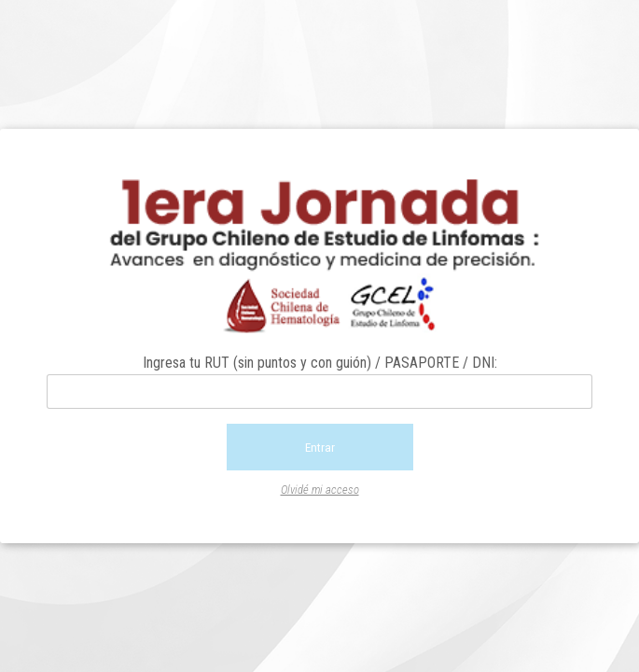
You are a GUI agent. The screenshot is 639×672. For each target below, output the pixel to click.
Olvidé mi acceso (320, 490)
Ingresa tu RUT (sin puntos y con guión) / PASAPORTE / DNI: (320, 363)
